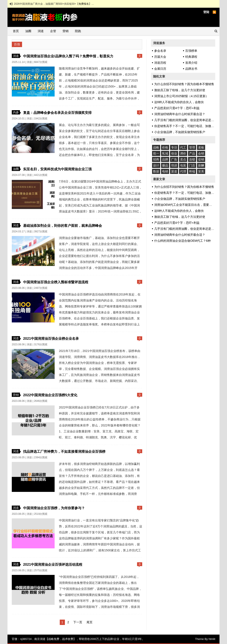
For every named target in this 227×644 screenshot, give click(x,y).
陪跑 (78, 31)
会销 (201, 153)
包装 (183, 165)
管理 (192, 147)
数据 (156, 171)
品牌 (165, 159)
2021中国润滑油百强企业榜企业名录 (51, 338)
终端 (192, 171)
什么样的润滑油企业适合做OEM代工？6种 (182, 241)
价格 (165, 147)
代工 (183, 147)
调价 (183, 153)
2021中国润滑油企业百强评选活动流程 (53, 564)
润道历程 (160, 63)
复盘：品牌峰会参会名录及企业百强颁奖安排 (57, 113)
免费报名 (84, 4)
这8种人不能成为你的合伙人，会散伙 (179, 102)
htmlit (212, 639)
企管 (53, 31)
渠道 (174, 171)
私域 (165, 153)
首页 (16, 31)
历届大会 (160, 57)
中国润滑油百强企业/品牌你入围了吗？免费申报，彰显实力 (68, 56)
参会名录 (160, 51)
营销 (66, 31)
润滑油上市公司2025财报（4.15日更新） (181, 96)
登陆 (206, 12)
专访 (174, 147)
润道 (41, 31)
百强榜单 (191, 51)
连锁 (192, 159)
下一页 (78, 622)
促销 (201, 159)
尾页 (90, 622)
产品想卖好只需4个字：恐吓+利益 (177, 108)
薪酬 (201, 165)
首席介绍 (191, 63)
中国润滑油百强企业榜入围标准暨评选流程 (56, 282)
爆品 (165, 165)
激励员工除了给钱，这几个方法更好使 (180, 90)
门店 (192, 165)
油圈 (28, 31)
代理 (183, 171)
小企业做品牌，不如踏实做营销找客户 (180, 132)
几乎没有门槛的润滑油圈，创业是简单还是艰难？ (187, 120)
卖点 (183, 159)
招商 (156, 159)
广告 (174, 159)
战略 (156, 147)
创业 (174, 153)
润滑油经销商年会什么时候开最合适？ (180, 114)
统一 (156, 153)
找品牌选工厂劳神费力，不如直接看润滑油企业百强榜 (64, 451)
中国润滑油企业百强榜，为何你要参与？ (54, 508)
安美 (201, 171)
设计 (156, 165)
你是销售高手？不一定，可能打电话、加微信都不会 (189, 126)
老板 (201, 147)
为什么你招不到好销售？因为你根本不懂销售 (184, 84)
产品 (192, 153)
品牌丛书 (191, 69)
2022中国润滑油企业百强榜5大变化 (50, 395)
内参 (16, 112)
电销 (165, 171)
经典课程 (191, 57)
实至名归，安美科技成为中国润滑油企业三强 (57, 169)
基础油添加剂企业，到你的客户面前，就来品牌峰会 (63, 226)
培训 (174, 165)
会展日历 (160, 69)
